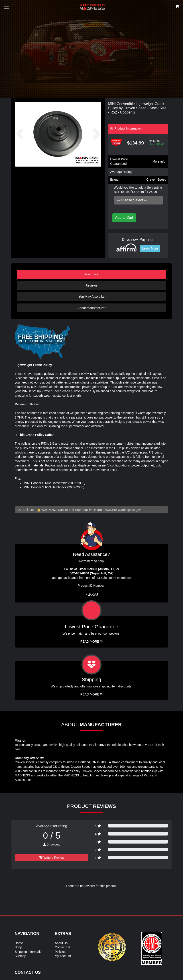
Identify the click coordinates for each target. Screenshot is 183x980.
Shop (18, 947)
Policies (60, 952)
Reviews (91, 285)
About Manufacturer (91, 308)
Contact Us (62, 947)
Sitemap (20, 956)
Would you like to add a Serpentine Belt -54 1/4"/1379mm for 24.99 (138, 190)
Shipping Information (29, 952)
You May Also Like (91, 297)
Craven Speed (156, 179)
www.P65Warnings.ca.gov (123, 510)
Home (19, 943)
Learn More (150, 248)
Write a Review (52, 858)
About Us (61, 943)
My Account (63, 956)
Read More (92, 642)
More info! (159, 161)
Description (91, 274)
